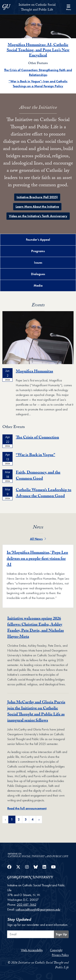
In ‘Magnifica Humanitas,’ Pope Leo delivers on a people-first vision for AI (37, 559)
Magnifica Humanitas (34, 372)
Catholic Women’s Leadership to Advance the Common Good (44, 493)
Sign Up (61, 934)
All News (38, 539)
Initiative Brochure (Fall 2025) (37, 197)
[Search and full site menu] (69, 7)
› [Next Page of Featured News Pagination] (39, 819)
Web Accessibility (32, 950)
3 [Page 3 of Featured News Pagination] (26, 819)
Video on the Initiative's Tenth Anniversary (38, 216)
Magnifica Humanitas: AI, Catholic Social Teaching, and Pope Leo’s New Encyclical (38, 51)
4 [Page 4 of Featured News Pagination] (33, 819)
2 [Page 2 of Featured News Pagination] (19, 819)
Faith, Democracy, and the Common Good (38, 476)
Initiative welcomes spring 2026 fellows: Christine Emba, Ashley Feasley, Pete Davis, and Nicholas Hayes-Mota (36, 628)
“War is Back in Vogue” (35, 455)
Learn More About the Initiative (37, 207)
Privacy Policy (60, 955)
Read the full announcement (27, 808)
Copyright (56, 950)
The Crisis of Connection (37, 438)
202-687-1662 (27, 905)
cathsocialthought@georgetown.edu (38, 909)
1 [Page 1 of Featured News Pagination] (12, 819)
